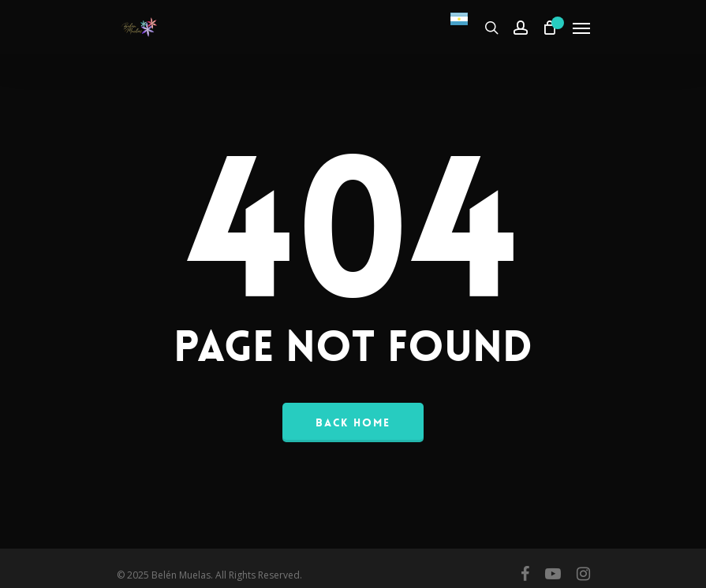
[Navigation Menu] (581, 28)
